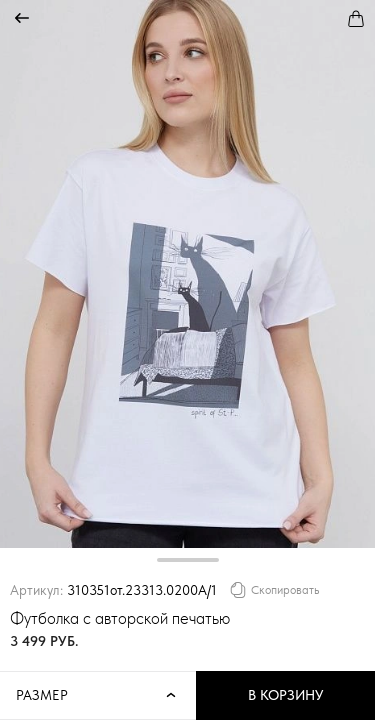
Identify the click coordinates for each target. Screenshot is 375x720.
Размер (98, 696)
